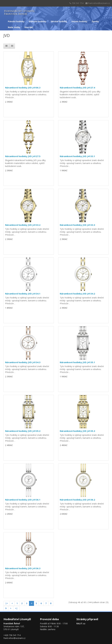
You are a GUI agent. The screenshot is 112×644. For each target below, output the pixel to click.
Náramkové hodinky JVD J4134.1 (23, 294)
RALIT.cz (81, 623)
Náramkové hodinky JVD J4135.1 (77, 362)
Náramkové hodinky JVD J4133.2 (23, 225)
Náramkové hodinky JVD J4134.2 (77, 294)
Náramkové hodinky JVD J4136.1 (23, 500)
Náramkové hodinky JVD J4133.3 (77, 225)
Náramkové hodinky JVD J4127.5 (23, 156)
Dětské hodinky (59, 21)
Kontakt (29, 27)
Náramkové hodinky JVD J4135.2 (23, 431)
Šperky (95, 21)
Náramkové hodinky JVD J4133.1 (77, 156)
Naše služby (14, 27)
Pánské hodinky (16, 21)
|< (7, 603)
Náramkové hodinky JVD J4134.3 (23, 362)
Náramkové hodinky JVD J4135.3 (77, 431)
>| (16, 608)
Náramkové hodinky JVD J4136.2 (77, 500)
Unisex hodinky (79, 21)
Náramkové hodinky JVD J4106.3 (23, 88)
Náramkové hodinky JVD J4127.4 (77, 88)
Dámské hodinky (38, 21)
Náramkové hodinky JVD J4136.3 (23, 568)
